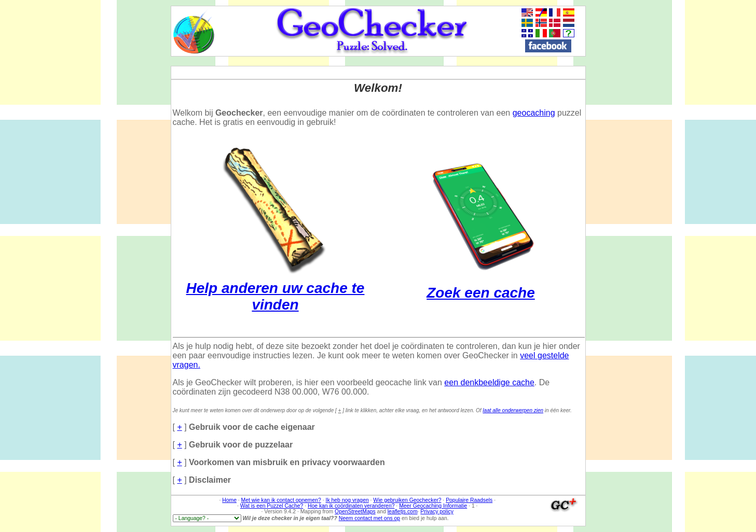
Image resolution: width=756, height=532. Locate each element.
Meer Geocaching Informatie (433, 506)
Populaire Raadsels (469, 500)
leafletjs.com (403, 512)
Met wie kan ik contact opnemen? (281, 500)
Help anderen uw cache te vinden (276, 288)
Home (229, 500)
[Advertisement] (719, 161)
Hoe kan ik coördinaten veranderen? (351, 506)
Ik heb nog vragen (347, 500)
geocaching (534, 113)
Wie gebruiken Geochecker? (407, 500)
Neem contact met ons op (369, 518)
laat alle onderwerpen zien (513, 410)
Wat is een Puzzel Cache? (272, 506)
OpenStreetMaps (355, 512)
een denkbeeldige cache (489, 382)
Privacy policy (437, 512)
